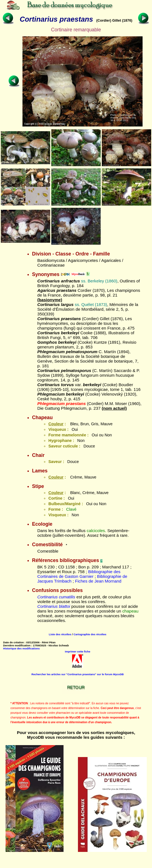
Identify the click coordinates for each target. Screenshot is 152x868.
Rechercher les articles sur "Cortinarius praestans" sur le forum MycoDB (78, 674)
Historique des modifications (21, 648)
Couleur (56, 424)
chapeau (130, 611)
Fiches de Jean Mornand (98, 581)
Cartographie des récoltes (90, 634)
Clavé (71, 509)
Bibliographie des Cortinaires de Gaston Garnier (79, 574)
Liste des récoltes (60, 634)
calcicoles (96, 531)
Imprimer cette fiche (78, 651)
